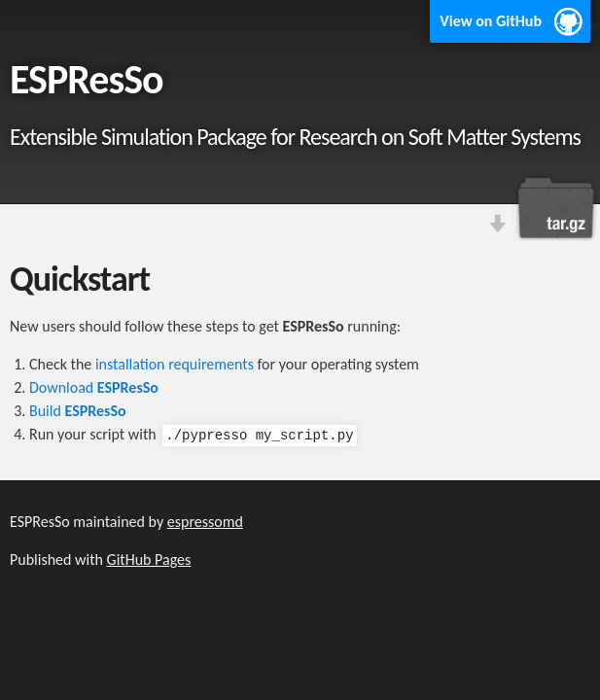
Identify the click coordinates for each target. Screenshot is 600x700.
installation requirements (175, 364)
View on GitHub (491, 21)
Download (94, 387)
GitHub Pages (149, 560)
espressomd (205, 522)
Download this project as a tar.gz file (556, 208)
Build (78, 411)
